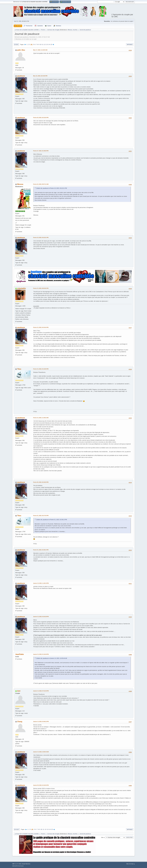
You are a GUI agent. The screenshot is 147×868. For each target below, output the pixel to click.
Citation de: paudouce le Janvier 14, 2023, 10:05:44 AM (52, 658)
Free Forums (21, 866)
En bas (16, 45)
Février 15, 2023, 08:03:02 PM (41, 288)
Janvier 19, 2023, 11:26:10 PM (41, 583)
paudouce (21, 76)
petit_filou (21, 50)
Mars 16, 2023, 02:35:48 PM (40, 76)
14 (49, 44)
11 (43, 44)
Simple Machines (26, 864)
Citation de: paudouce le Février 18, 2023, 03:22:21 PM (52, 188)
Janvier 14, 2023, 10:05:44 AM (41, 752)
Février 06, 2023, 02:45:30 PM (41, 482)
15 (51, 44)
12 (45, 44)
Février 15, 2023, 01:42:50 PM (41, 369)
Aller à (103, 837)
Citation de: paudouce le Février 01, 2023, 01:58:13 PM (52, 520)
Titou (19, 369)
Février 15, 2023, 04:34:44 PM (41, 327)
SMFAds (14, 866)
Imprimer (130, 45)
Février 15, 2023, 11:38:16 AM (41, 418)
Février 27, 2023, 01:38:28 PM (41, 151)
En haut (17, 830)
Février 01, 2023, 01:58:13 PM (41, 550)
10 (41, 44)
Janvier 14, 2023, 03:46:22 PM (41, 722)
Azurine (75, 30)
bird (19, 691)
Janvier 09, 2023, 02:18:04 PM (41, 785)
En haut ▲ (132, 864)
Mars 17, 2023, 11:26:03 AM (40, 50)
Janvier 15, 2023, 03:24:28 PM (41, 617)
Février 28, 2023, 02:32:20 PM (41, 118)
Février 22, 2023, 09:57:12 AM (41, 184)
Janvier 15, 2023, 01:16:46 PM (41, 654)
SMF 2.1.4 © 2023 (17, 864)
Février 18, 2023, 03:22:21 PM (41, 237)
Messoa (70, 30)
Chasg (20, 722)
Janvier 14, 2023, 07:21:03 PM (41, 691)
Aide (128, 864)
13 (47, 44)
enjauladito (21, 288)
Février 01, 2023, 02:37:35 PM (41, 516)
